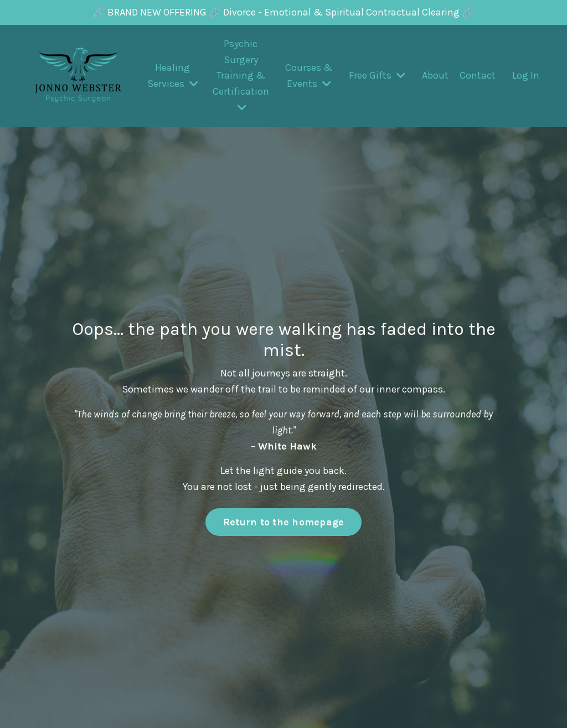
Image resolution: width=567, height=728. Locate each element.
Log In (526, 75)
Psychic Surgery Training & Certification (241, 75)
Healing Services (173, 76)
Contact (478, 75)
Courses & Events (309, 76)
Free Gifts (377, 75)
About (435, 75)
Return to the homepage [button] (284, 522)
